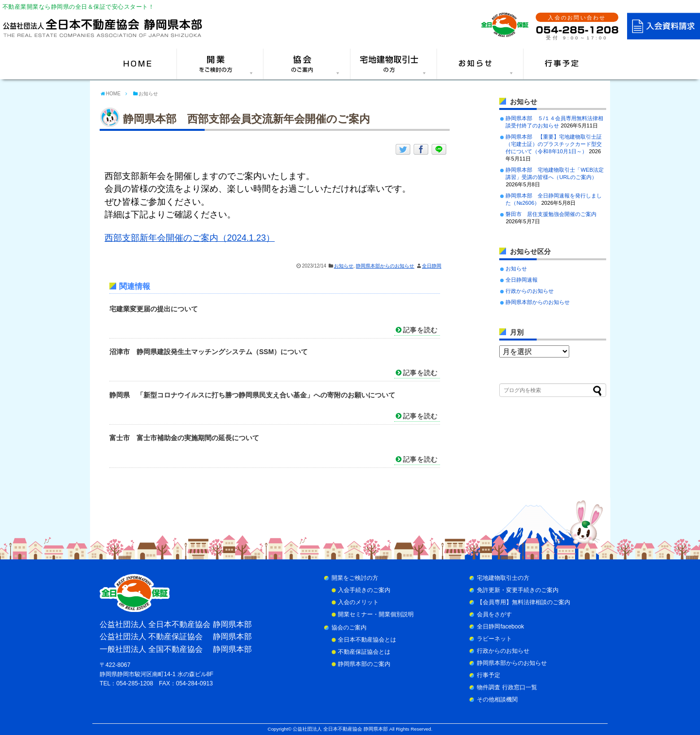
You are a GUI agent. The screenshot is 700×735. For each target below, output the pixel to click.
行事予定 (489, 675)
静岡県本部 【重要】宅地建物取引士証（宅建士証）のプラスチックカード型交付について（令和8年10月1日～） (554, 144)
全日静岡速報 (522, 280)
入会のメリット (358, 602)
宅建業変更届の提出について (154, 309)
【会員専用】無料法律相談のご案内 (524, 602)
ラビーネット (494, 639)
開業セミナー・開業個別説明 (376, 614)
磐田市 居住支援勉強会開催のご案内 (551, 214)
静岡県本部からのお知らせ (385, 266)
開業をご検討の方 (355, 578)
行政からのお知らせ (530, 291)
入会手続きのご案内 (364, 590)
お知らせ (344, 266)
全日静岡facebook (500, 627)
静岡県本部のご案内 (364, 664)
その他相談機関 (497, 699)
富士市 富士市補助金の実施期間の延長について (184, 438)
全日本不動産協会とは (367, 640)
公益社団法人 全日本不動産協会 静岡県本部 (340, 729)
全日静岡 (432, 266)
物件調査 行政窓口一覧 (507, 687)
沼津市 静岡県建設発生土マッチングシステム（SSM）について (209, 352)
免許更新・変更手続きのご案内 (518, 590)
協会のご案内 (349, 627)
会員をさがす (494, 614)
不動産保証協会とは (364, 652)
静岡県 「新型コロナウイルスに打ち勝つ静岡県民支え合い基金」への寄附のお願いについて (252, 395)
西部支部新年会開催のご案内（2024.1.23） (190, 238)
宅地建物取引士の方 (503, 578)
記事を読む (420, 330)
